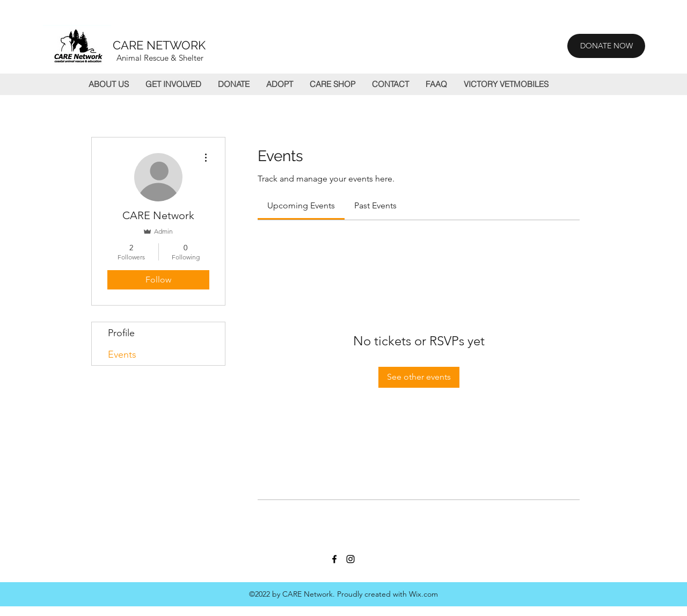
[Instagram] (350, 559)
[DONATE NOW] (606, 46)
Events (122, 354)
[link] (301, 205)
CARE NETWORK (159, 45)
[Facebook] (334, 559)
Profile (121, 333)
